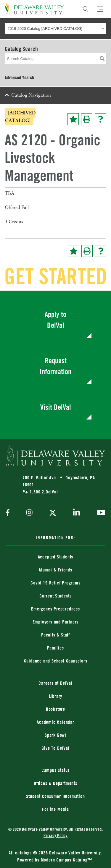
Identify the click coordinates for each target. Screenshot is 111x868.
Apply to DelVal (55, 320)
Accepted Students (56, 557)
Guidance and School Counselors (56, 661)
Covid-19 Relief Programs (55, 583)
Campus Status (55, 770)
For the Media (55, 809)
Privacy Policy (55, 835)
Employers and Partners (56, 622)
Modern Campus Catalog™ (67, 860)
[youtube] (100, 513)
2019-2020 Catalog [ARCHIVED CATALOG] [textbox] (45, 29)
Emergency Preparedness (55, 609)
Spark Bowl (55, 735)
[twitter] (53, 513)
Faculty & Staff (55, 635)
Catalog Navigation (31, 95)
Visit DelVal (56, 407)
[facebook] (9, 513)
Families (55, 648)
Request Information (55, 366)
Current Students (55, 596)
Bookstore (55, 709)
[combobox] (55, 28)
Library (56, 696)
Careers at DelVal (55, 683)
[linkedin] (77, 513)
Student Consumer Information (55, 796)
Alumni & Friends (55, 570)
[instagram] (29, 513)
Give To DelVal (55, 748)
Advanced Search (19, 77)
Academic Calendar (55, 722)
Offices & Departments (55, 783)
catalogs (23, 853)
